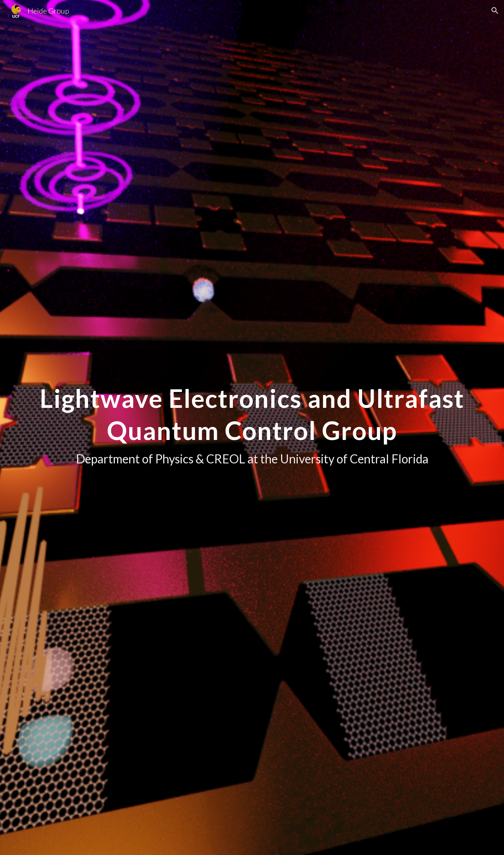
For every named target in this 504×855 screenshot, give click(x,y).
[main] (252, 427)
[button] (495, 11)
